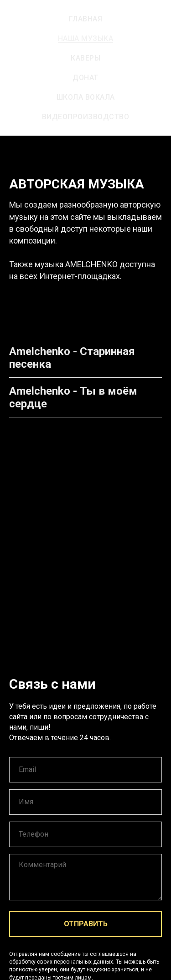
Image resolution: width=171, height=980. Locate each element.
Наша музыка (86, 38)
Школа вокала (86, 97)
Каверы (85, 58)
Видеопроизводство (86, 117)
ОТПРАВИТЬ (86, 924)
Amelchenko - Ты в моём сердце (73, 397)
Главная (86, 19)
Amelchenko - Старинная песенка (72, 358)
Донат (85, 78)
